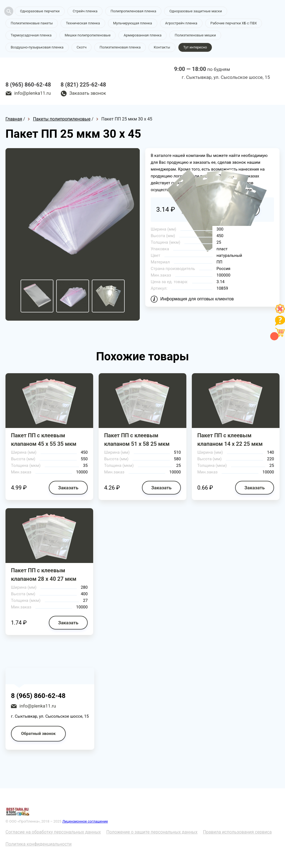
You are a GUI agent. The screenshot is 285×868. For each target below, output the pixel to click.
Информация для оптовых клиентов (197, 299)
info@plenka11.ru (32, 93)
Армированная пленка (142, 35)
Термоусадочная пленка (31, 35)
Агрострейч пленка (181, 23)
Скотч (82, 47)
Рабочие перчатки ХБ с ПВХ (234, 23)
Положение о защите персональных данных (152, 832)
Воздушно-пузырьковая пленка (37, 47)
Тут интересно (195, 47)
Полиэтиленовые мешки (195, 35)
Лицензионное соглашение (85, 821)
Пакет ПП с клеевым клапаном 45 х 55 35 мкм (44, 440)
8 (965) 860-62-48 (28, 85)
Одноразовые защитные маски (196, 11)
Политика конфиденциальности (39, 844)
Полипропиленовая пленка (133, 11)
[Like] (280, 312)
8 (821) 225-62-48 (83, 85)
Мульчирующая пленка (133, 23)
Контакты (162, 47)
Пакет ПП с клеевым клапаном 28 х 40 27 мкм (44, 575)
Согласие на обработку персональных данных (53, 832)
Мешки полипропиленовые (88, 35)
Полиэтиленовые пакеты (32, 23)
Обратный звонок (38, 734)
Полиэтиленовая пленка (120, 47)
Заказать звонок (88, 93)
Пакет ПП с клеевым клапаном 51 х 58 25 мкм (137, 440)
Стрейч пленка (85, 11)
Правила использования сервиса (237, 832)
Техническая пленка (83, 23)
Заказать (68, 488)
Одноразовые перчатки (40, 11)
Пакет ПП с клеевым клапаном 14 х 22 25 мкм (230, 440)
